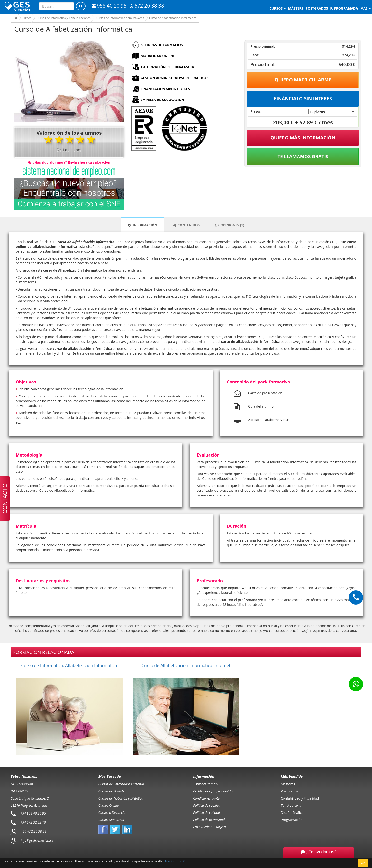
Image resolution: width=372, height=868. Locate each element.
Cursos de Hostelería (114, 791)
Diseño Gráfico (292, 813)
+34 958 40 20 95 (33, 813)
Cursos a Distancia (112, 813)
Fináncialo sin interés (303, 98)
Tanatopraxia (291, 805)
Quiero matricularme (303, 80)
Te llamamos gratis (303, 156)
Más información (176, 861)
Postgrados (290, 791)
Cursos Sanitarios (111, 820)
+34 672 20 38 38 (34, 831)
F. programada (344, 8)
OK (363, 863)
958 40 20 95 (109, 6)
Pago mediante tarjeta (209, 827)
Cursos (278, 8)
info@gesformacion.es (37, 840)
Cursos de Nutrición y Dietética (121, 798)
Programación (292, 820)
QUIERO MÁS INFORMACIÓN (303, 138)
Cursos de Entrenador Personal (121, 784)
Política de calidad (207, 813)
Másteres (288, 784)
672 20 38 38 (147, 6)
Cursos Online (109, 805)
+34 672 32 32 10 (33, 822)
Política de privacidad (209, 820)
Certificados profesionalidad (214, 791)
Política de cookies (207, 805)
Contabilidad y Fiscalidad (300, 798)
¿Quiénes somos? (206, 784)
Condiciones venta (206, 798)
